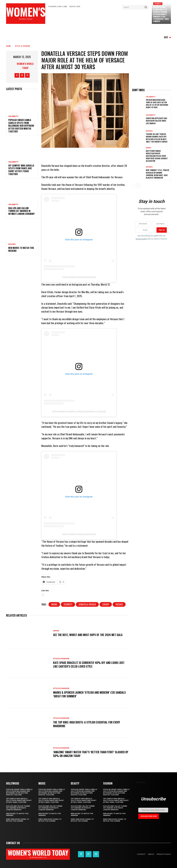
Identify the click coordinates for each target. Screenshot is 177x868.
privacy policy (141, 239)
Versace (119, 604)
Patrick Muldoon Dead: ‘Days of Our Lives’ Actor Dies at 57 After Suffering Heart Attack (157, 104)
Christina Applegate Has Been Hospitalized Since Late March (156, 121)
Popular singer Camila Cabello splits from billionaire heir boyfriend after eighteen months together (21, 126)
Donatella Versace (87, 604)
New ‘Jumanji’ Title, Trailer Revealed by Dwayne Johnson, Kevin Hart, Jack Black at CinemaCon (158, 174)
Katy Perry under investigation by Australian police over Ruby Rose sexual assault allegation (157, 156)
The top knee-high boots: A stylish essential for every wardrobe (86, 724)
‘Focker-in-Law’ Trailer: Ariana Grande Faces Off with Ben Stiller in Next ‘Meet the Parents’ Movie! (157, 138)
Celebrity (158, 4)
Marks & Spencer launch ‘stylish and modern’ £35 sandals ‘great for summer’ (89, 694)
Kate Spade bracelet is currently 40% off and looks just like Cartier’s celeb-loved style (89, 665)
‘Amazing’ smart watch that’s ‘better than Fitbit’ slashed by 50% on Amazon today (91, 754)
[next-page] (138, 186)
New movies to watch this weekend (21, 249)
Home (9, 46)
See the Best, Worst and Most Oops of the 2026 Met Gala (88, 635)
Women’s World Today (25, 66)
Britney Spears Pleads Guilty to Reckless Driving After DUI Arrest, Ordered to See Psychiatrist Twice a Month (161, 14)
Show (56, 631)
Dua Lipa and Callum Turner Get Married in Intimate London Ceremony (21, 211)
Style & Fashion (22, 46)
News (149, 148)
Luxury (106, 604)
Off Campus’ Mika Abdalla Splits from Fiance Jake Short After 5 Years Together (21, 170)
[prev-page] (134, 186)
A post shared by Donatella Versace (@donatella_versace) (79, 412)
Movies (12, 244)
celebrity (68, 604)
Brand (54, 604)
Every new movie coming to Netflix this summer (18, 820)
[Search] (146, 7)
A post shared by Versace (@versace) (79, 277)
